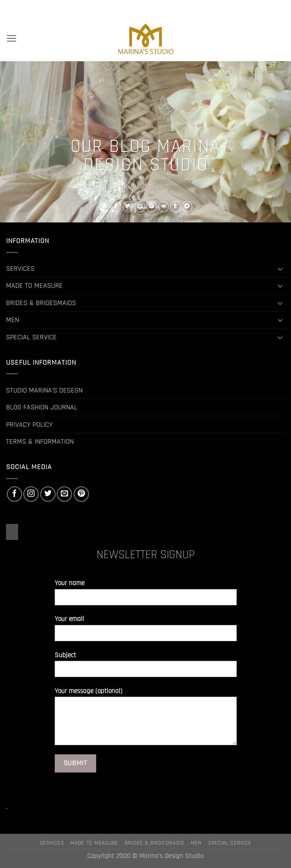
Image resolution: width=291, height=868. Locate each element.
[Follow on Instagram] (31, 494)
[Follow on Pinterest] (81, 494)
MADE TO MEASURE (34, 286)
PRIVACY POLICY (29, 425)
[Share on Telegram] (187, 207)
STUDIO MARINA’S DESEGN (44, 390)
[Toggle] (280, 269)
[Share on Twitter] (128, 207)
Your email (146, 631)
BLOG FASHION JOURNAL (42, 407)
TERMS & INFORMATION (40, 441)
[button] (12, 39)
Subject (146, 668)
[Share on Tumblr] (175, 207)
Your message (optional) (146, 720)
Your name (146, 595)
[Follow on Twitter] (48, 494)
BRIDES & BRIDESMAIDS (41, 303)
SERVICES (20, 269)
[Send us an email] (64, 494)
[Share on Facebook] (116, 207)
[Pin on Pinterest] (152, 207)
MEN (12, 320)
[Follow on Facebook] (14, 494)
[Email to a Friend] (139, 207)
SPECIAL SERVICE (31, 337)
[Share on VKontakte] (163, 207)
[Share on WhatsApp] (104, 207)
